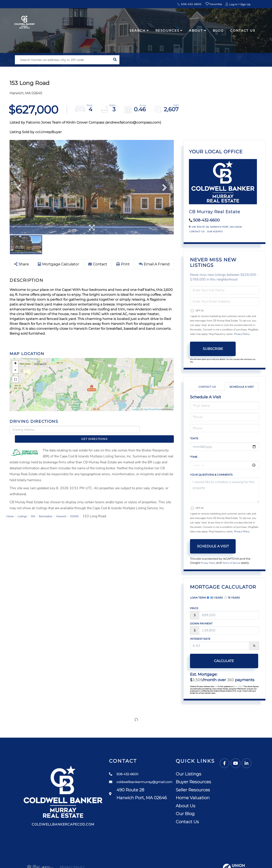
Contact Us (197, 232)
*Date (194, 438)
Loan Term (198, 598)
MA (38, 509)
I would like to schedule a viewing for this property (225, 490)
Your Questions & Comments (211, 475)
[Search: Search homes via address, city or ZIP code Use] (63, 60)
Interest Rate (200, 639)
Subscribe (213, 349)
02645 (86, 509)
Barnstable (52, 509)
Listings (25, 509)
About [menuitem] (196, 30)
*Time (194, 457)
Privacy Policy (242, 334)
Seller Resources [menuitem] (226, 790)
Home (11, 509)
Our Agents (215, 232)
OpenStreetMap (152, 409)
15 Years (232, 598)
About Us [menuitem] (219, 806)
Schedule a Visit (242, 387)
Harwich (71, 509)
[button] (115, 60)
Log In (233, 4)
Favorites (214, 4)
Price (194, 608)
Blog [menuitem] (218, 30)
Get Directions (158, 430)
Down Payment (201, 624)
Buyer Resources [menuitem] (227, 782)
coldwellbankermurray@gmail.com (159, 782)
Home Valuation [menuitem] (226, 798)
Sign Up (245, 4)
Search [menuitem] (137, 30)
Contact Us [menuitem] (243, 30)
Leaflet (135, 409)
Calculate (213, 661)
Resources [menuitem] (167, 30)
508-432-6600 (189, 4)
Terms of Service (234, 563)
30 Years (215, 598)
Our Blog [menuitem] (219, 814)
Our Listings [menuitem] (222, 774)
